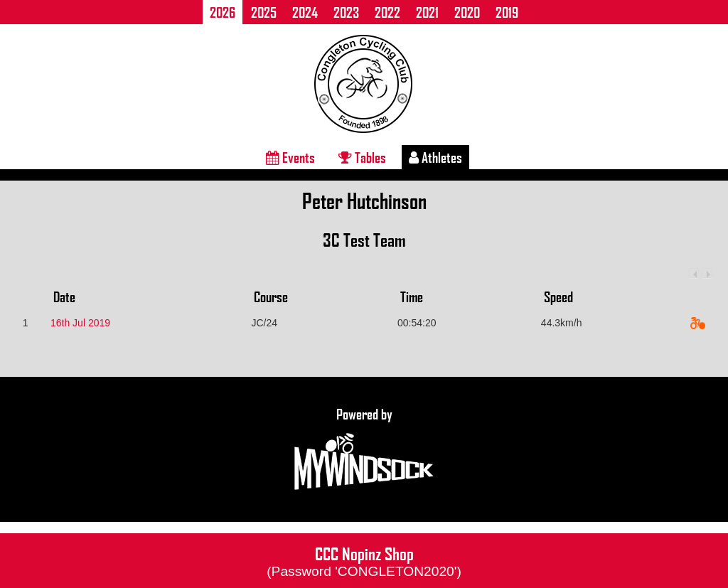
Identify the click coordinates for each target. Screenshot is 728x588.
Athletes (435, 157)
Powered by (364, 449)
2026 (223, 12)
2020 (467, 12)
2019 (507, 12)
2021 (427, 12)
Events (290, 157)
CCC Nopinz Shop (364, 560)
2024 (305, 12)
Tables (362, 157)
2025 (264, 12)
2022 (387, 12)
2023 (346, 12)
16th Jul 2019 (80, 323)
